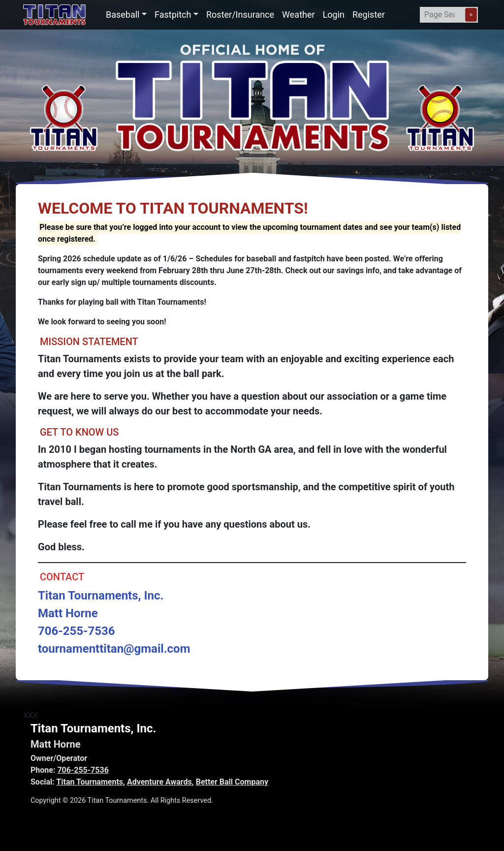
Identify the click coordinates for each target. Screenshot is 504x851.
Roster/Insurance (240, 15)
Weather (298, 15)
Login (334, 15)
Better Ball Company (232, 782)
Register (369, 15)
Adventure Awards (159, 782)
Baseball (123, 15)
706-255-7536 (83, 770)
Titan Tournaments (90, 782)
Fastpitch (173, 15)
